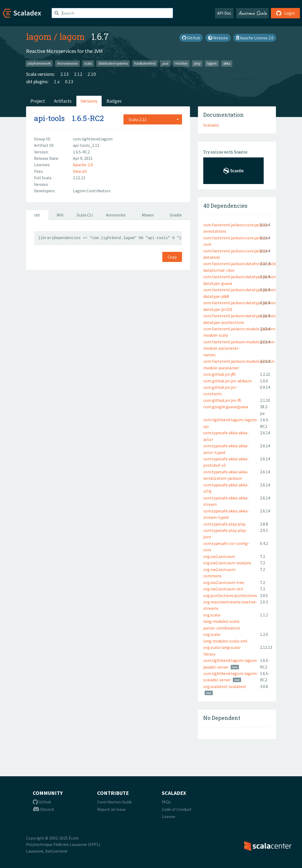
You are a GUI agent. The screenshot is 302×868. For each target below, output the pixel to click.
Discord (43, 809)
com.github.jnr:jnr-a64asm (227, 381)
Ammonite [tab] (116, 215)
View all (80, 171)
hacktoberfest (145, 63)
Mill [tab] (60, 215)
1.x (57, 82)
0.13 (69, 82)
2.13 (65, 74)
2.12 (78, 74)
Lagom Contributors (92, 191)
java (165, 63)
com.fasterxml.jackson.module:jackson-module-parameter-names (239, 348)
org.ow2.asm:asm (219, 556)
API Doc (224, 13)
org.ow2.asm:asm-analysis (227, 563)
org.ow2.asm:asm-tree (224, 582)
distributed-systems (113, 63)
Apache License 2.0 (255, 38)
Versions (89, 101)
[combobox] (153, 119)
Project (38, 101)
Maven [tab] (148, 215)
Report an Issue (111, 809)
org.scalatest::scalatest (225, 686)
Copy (172, 257)
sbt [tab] (37, 215)
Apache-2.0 (83, 165)
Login (285, 13)
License (169, 816)
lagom (39, 36)
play (197, 63)
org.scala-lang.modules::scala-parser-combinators (222, 621)
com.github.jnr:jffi (219, 374)
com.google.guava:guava (226, 407)
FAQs (166, 802)
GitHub (191, 38)
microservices (67, 63)
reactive (181, 63)
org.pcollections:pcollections (230, 595)
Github (42, 802)
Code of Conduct (177, 809)
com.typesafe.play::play (224, 524)
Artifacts (63, 101)
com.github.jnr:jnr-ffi (222, 400)
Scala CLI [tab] (85, 215)
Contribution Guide (115, 802)
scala (88, 63)
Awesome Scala (253, 13)
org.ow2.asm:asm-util (223, 589)
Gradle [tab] (176, 215)
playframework (39, 63)
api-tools (49, 118)
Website (218, 38)
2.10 (92, 74)
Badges (114, 101)
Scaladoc (211, 125)
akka (227, 63)
